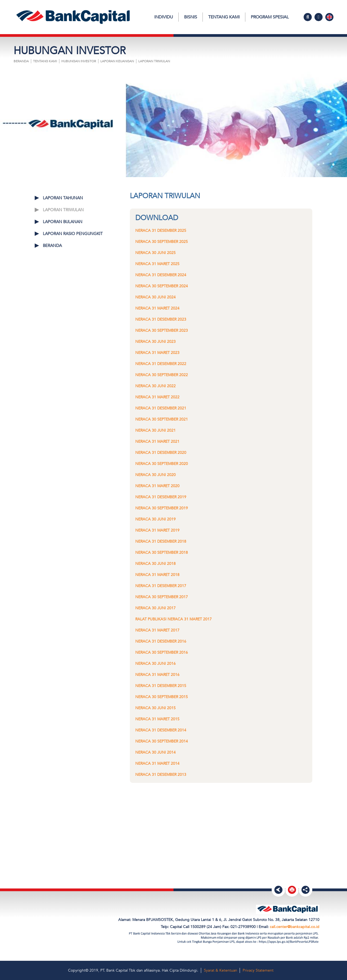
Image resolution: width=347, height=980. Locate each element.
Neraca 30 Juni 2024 (155, 297)
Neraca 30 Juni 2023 (155, 342)
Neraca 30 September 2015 (162, 697)
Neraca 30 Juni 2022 (155, 386)
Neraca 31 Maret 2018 (157, 575)
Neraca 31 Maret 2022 (157, 397)
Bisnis (191, 17)
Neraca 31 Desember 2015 (161, 686)
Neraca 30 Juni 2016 (155, 664)
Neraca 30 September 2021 (162, 419)
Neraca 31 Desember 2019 (161, 497)
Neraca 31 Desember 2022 (161, 364)
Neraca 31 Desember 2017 (161, 586)
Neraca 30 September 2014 (162, 741)
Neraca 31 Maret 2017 (157, 630)
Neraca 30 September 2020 (162, 464)
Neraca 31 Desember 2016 (161, 641)
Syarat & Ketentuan (221, 970)
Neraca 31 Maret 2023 (157, 353)
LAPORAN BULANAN (63, 222)
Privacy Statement (258, 970)
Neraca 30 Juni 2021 (155, 430)
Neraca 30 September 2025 (162, 242)
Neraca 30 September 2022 (162, 375)
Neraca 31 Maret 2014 (157, 764)
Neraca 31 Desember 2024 (161, 275)
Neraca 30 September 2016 (162, 652)
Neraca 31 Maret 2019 (157, 530)
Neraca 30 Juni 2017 (155, 608)
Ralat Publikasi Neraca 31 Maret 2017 (173, 619)
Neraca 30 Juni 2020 (155, 475)
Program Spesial (270, 17)
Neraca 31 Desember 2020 (161, 453)
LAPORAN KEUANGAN (117, 61)
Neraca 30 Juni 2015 (155, 708)
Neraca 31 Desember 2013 (161, 775)
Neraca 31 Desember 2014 (161, 730)
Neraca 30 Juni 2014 (155, 752)
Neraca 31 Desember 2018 (161, 541)
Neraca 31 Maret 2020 (157, 486)
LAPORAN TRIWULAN (154, 61)
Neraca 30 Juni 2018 (155, 564)
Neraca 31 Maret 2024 (157, 308)
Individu (164, 17)
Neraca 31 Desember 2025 (161, 231)
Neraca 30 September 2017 (162, 597)
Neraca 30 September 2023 (162, 331)
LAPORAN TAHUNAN (63, 198)
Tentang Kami (224, 17)
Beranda (21, 61)
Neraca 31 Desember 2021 (161, 408)
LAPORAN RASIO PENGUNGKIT (73, 234)
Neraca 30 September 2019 (162, 508)
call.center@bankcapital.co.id (295, 927)
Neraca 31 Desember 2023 (161, 319)
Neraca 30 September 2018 (162, 553)
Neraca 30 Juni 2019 (155, 519)
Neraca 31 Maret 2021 (157, 442)
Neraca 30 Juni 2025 (155, 253)
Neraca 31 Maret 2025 (157, 264)
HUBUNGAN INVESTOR (79, 61)
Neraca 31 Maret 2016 (157, 675)
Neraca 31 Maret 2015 (157, 719)
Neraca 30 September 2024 (162, 286)
